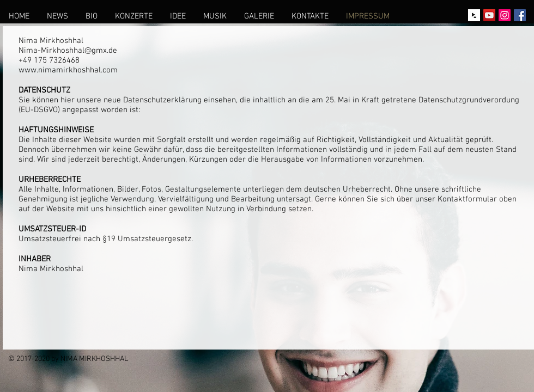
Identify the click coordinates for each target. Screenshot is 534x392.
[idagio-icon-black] (474, 15)
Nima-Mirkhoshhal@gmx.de (68, 51)
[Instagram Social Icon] (505, 15)
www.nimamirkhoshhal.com (68, 70)
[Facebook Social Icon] (520, 15)
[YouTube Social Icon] (489, 15)
